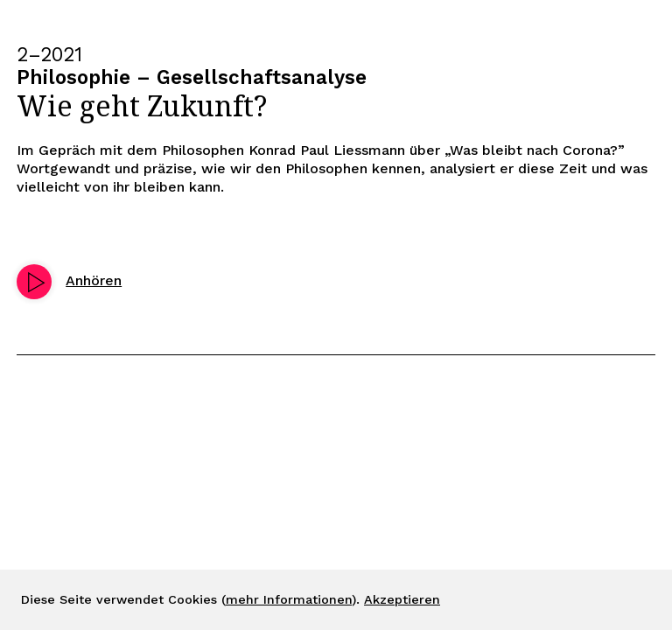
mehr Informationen (289, 599)
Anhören (94, 280)
